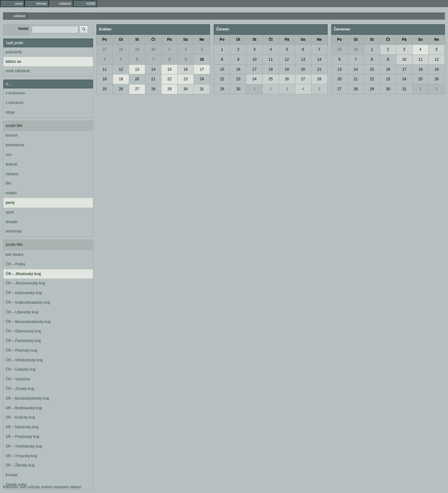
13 (137, 69)
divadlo (12, 222)
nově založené (18, 71)
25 (105, 89)
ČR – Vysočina (18, 379)
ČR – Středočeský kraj (24, 360)
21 (153, 79)
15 (169, 69)
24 (202, 79)
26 (121, 89)
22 (169, 79)
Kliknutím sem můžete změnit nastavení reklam (42, 487)
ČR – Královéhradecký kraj (28, 303)
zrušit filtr (14, 126)
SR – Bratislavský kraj (24, 408)
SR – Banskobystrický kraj (27, 398)
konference (15, 145)
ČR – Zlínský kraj (20, 389)
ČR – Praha (15, 264)
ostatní (11, 193)
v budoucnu (15, 93)
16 (186, 69)
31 (202, 89)
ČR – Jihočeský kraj (23, 274)
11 (105, 69)
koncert (12, 135)
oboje (10, 112)
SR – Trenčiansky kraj (24, 446)
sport (10, 212)
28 (121, 49)
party (10, 203)
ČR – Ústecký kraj (21, 369)
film (9, 183)
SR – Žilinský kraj (20, 465)
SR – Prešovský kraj (22, 437)
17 (202, 69)
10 (202, 59)
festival (11, 164)
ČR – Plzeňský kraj (21, 350)
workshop (14, 231)
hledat (23, 29)
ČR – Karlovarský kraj (24, 293)
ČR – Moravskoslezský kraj (28, 322)
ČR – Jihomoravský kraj (25, 283)
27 (105, 49)
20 (137, 79)
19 (121, 79)
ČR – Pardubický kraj (23, 341)
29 (137, 49)
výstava (12, 174)
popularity (14, 52)
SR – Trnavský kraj (21, 456)
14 (153, 69)
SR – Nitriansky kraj (22, 427)
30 (153, 49)
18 (105, 79)
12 (121, 69)
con (9, 155)
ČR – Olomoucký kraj (23, 331)
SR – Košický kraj (20, 417)
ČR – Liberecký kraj (22, 312)
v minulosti (14, 103)
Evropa (12, 475)
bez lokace (14, 255)
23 (186, 79)
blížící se (13, 62)
